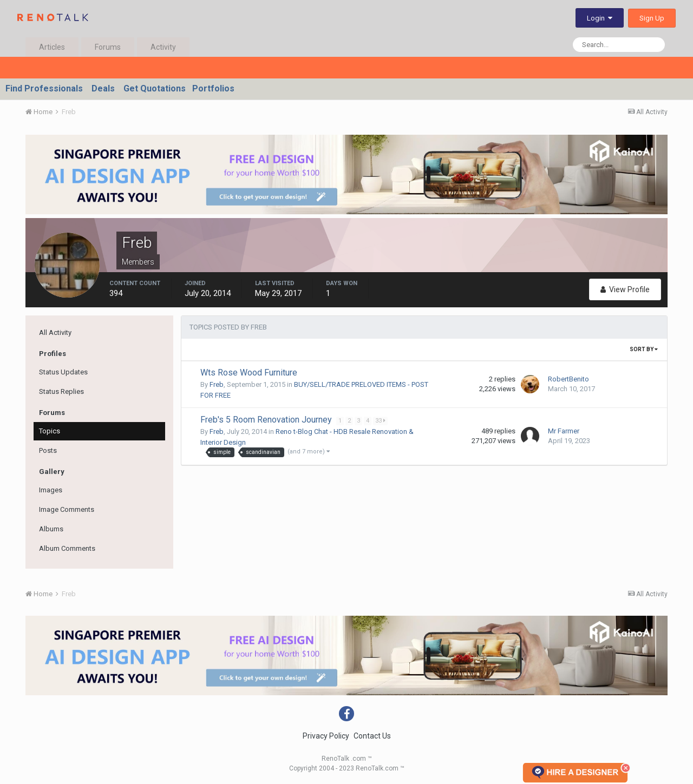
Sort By (644, 349)
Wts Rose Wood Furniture (249, 373)
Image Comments (67, 509)
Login (600, 18)
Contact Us (372, 736)
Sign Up (652, 18)
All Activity (55, 332)
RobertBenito (568, 379)
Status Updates (63, 372)
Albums (51, 529)
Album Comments (67, 548)
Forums (108, 47)
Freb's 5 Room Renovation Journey (267, 420)
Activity (163, 47)
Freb (217, 384)
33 (381, 421)
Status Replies (61, 391)
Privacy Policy (326, 736)
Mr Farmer (564, 431)
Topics (50, 431)
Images (51, 490)
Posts (48, 450)
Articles (52, 47)
